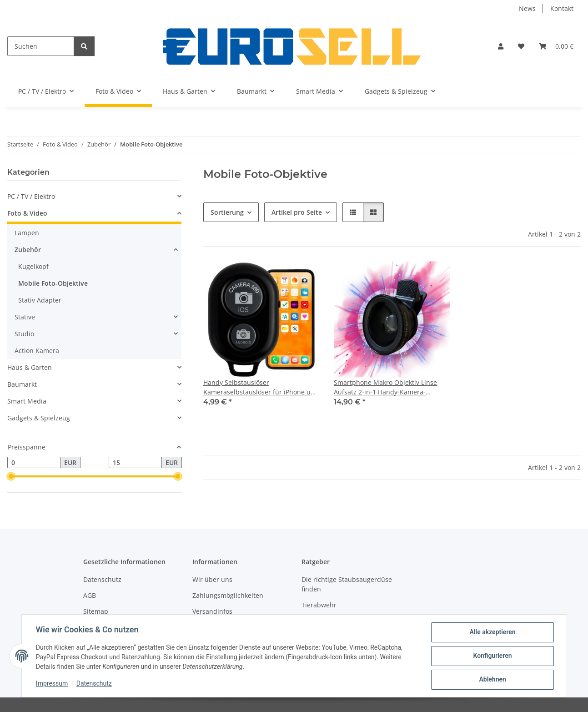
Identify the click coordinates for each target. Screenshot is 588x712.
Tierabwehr (319, 605)
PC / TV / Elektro (31, 196)
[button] (501, 46)
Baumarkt (22, 384)
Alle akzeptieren (492, 632)
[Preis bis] (135, 463)
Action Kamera (37, 351)
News (527, 8)
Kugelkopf (33, 266)
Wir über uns (212, 579)
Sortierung (227, 212)
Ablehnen (492, 680)
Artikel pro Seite (297, 212)
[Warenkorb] (556, 46)
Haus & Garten (30, 367)
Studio (24, 334)
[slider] (11, 477)
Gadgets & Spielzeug (39, 418)
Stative (25, 317)
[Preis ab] (34, 463)
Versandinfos (212, 611)
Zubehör (28, 250)
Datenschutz (94, 684)
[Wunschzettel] (521, 46)
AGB (90, 595)
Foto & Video (27, 213)
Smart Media (27, 401)
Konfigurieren (492, 656)
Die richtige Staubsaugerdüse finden (347, 584)
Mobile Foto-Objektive (53, 283)
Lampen (27, 233)
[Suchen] (41, 46)
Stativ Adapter (40, 300)
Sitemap (96, 611)
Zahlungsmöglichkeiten (228, 595)
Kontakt (562, 8)
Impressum (52, 684)
